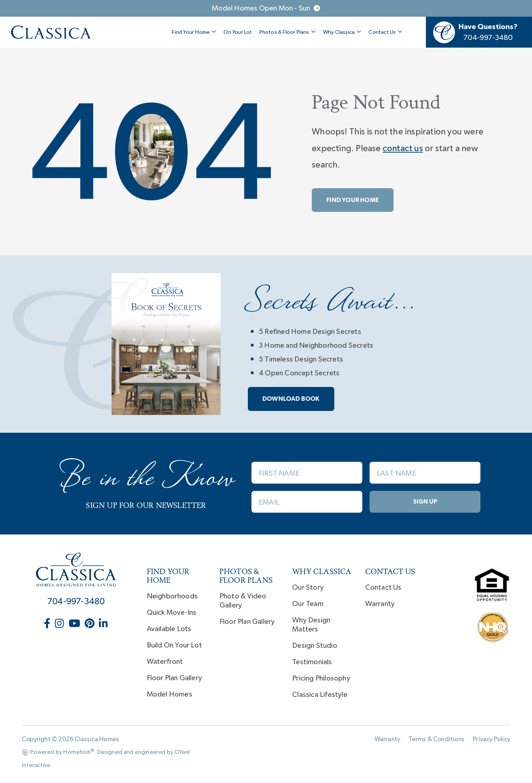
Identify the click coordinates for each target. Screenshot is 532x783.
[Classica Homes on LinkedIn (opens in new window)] (103, 624)
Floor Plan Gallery (175, 678)
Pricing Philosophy (321, 678)
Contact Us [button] (385, 32)
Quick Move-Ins (172, 613)
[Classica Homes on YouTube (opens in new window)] (75, 624)
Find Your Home (353, 200)
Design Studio (315, 646)
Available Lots (169, 629)
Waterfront (165, 662)
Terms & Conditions (436, 739)
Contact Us (383, 588)
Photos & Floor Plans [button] (288, 32)
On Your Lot (238, 32)
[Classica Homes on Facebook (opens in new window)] (48, 624)
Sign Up (425, 502)
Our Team (308, 604)
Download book (291, 399)
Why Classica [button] (342, 32)
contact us (403, 149)
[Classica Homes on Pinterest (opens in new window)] (90, 624)
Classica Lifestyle (320, 695)
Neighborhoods (172, 596)
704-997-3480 (76, 602)
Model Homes (170, 694)
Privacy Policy (491, 739)
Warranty (380, 604)
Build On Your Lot (174, 645)
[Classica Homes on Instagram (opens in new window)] (60, 624)
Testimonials (312, 662)
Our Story (308, 588)
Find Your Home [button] (194, 32)
